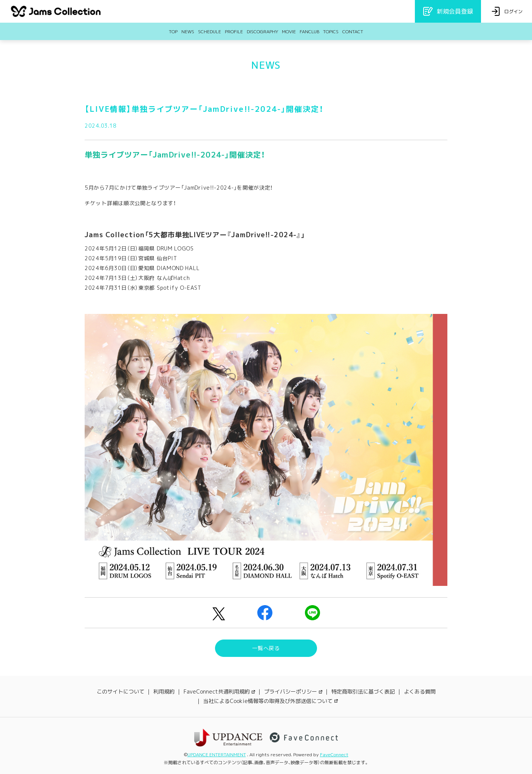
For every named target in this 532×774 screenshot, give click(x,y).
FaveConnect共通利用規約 (219, 691)
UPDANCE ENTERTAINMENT (217, 755)
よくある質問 (420, 691)
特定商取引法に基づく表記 (363, 691)
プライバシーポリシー (293, 691)
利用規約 (164, 691)
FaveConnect (334, 755)
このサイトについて (121, 691)
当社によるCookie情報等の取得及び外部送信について (271, 701)
